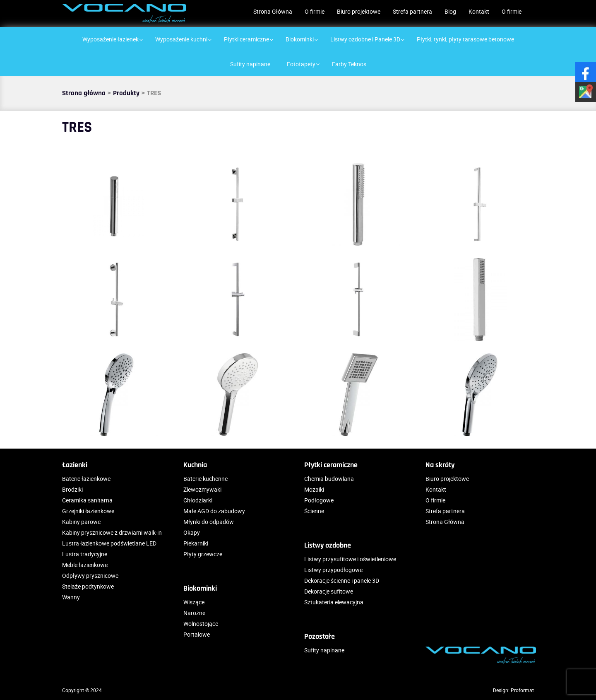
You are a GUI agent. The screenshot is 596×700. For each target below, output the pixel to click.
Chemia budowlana (329, 479)
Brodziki (72, 489)
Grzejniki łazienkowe (88, 511)
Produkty (126, 93)
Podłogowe (319, 500)
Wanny (71, 597)
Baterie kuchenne (205, 479)
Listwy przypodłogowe (333, 570)
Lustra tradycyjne (85, 554)
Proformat (522, 690)
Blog (450, 11)
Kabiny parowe (81, 522)
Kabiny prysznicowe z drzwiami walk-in (112, 532)
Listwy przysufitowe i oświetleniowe (350, 559)
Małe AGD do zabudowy (214, 511)
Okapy (192, 532)
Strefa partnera (412, 11)
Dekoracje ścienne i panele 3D (342, 581)
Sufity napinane (324, 650)
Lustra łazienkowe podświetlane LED (109, 543)
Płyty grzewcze (203, 554)
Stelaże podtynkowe (88, 586)
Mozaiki (314, 489)
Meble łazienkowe (85, 565)
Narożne (194, 613)
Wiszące (194, 602)
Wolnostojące (201, 624)
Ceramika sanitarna (87, 500)
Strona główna (84, 93)
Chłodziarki (198, 500)
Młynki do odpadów (209, 522)
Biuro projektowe (359, 11)
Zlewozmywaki (202, 489)
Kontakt (479, 11)
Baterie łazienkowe (86, 479)
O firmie (315, 11)
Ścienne (314, 511)
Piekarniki (196, 543)
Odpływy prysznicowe (90, 576)
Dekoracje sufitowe (329, 591)
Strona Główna (273, 11)
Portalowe (197, 634)
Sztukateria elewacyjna (334, 602)
